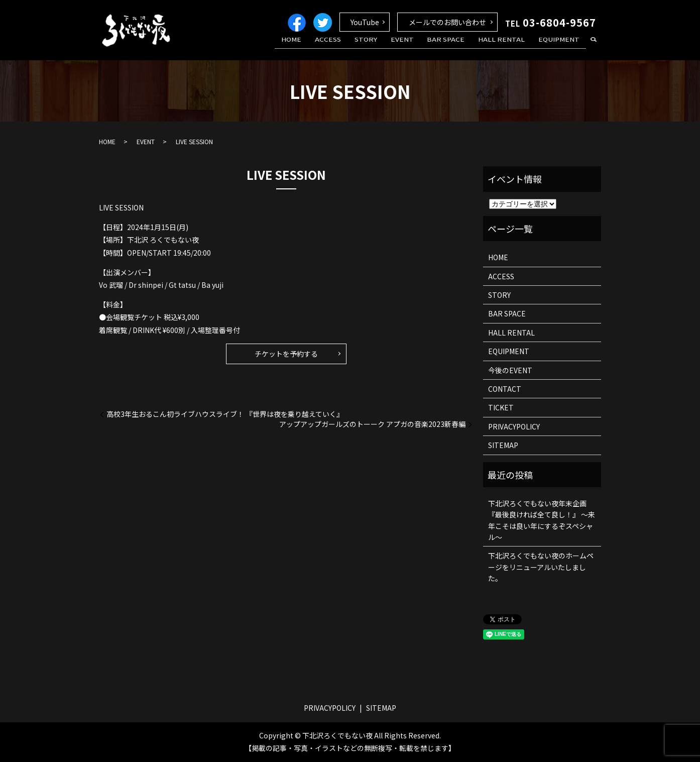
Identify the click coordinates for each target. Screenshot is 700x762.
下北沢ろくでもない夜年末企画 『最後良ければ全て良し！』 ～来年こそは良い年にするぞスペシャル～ (542, 520)
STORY (388, 47)
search (594, 47)
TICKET (501, 407)
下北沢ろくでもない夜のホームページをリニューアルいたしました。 (541, 567)
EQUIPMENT (561, 47)
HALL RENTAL (509, 47)
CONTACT (505, 389)
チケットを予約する (286, 354)
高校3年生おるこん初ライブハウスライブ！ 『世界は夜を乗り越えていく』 (225, 414)
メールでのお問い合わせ (447, 22)
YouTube (365, 22)
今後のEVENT (510, 370)
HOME (324, 47)
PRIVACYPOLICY (514, 426)
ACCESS (356, 47)
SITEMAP (503, 445)
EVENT (419, 47)
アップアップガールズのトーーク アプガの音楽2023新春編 (372, 424)
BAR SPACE (458, 47)
